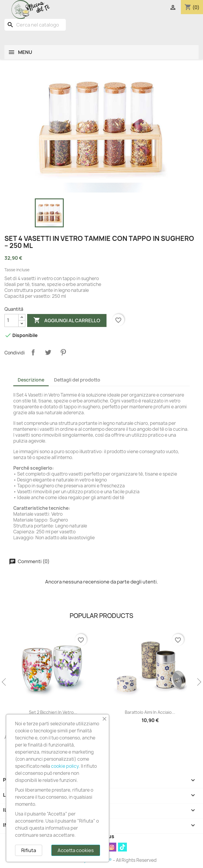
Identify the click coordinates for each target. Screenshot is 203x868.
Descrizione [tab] (31, 380)
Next (199, 682)
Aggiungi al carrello (67, 320)
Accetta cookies (76, 850)
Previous (4, 682)
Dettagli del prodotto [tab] (77, 380)
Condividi (33, 352)
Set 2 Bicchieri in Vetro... (66, 712)
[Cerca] (35, 25)
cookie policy (65, 766)
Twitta (48, 352)
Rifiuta (29, 850)
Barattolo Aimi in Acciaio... (164, 712)
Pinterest (63, 352)
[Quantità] (12, 320)
